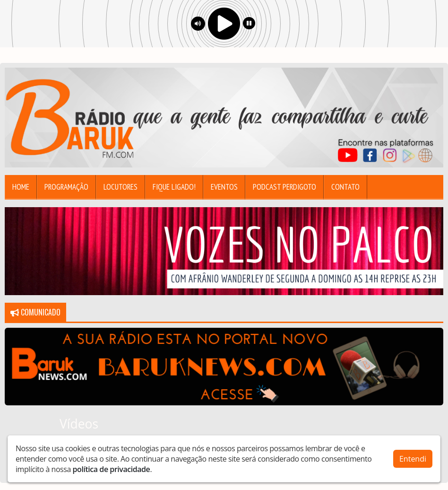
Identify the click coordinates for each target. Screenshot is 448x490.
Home (21, 187)
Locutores (121, 187)
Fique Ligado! (174, 187)
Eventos (224, 187)
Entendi (413, 459)
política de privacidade (112, 469)
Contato (345, 187)
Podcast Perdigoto (284, 187)
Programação (66, 187)
